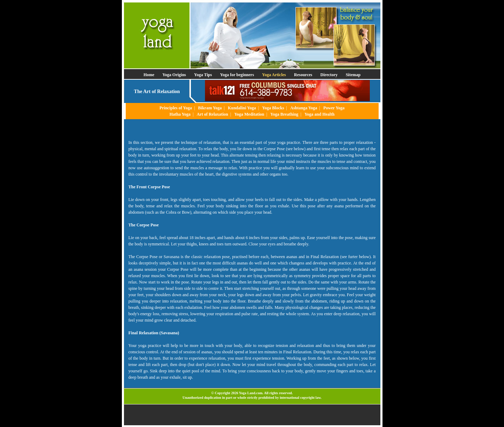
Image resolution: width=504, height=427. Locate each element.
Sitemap (353, 75)
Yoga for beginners (237, 75)
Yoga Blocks (273, 108)
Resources (303, 75)
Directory (329, 75)
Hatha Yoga (180, 114)
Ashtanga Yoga (304, 108)
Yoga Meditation (249, 114)
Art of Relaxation (212, 114)
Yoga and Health (319, 114)
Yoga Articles (274, 75)
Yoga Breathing (284, 114)
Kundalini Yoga (242, 108)
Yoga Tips (203, 75)
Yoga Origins (174, 75)
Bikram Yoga (210, 108)
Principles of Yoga (176, 108)
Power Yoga (334, 108)
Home (149, 75)
